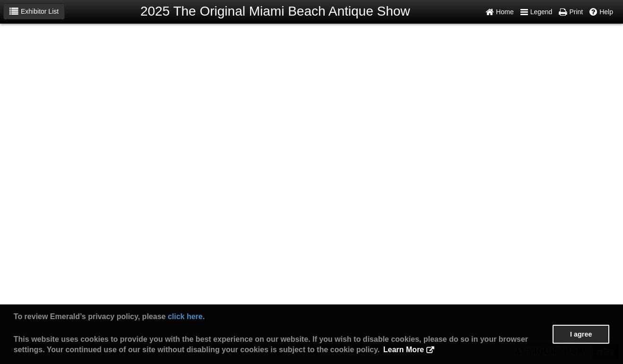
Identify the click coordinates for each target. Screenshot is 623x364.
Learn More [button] (404, 350)
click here (185, 316)
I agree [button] (581, 334)
